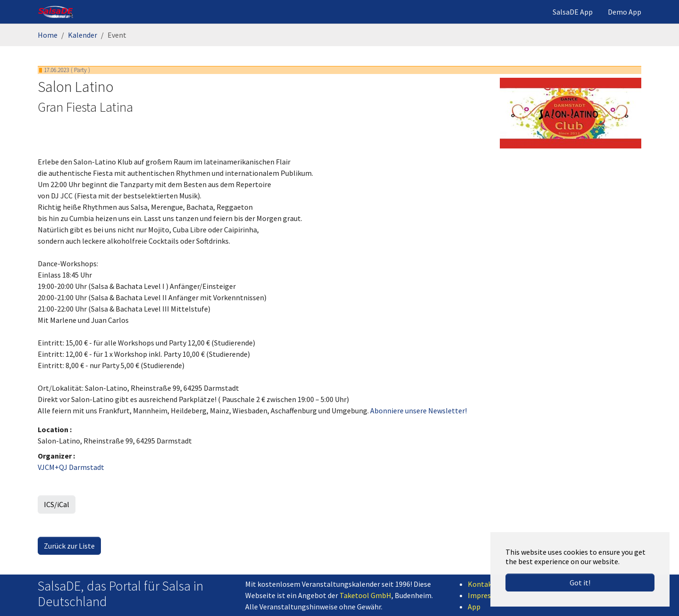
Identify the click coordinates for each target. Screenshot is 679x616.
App (474, 607)
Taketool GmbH (365, 595)
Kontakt (481, 584)
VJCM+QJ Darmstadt (71, 467)
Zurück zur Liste (69, 546)
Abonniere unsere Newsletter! (418, 411)
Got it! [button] (580, 583)
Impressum (486, 595)
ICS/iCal (57, 504)
